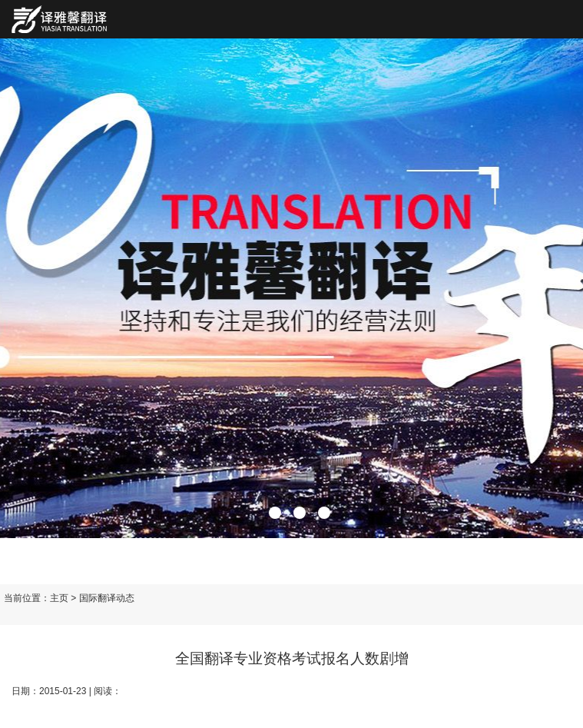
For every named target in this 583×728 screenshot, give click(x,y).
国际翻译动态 (107, 598)
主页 (59, 598)
